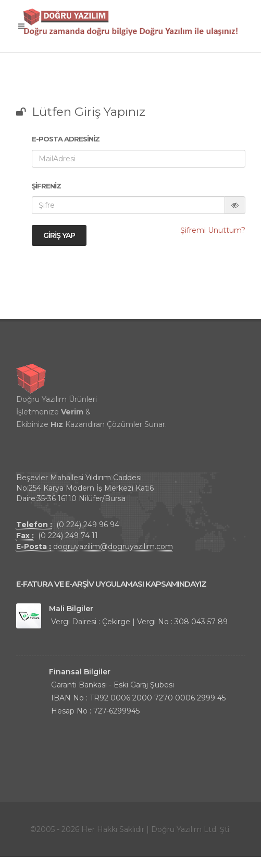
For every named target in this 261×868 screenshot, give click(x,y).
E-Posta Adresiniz (66, 139)
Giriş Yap (59, 235)
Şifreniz (46, 186)
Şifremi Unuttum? (213, 230)
